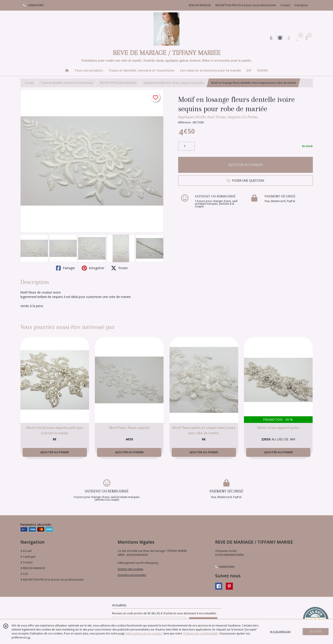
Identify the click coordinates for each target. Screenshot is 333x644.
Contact (285, 5)
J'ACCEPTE (316, 631)
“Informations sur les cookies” (144, 633)
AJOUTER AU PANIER (245, 165)
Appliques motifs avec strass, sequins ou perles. (174, 83)
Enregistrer (93, 268)
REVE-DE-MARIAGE (33, 568)
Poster (119, 268)
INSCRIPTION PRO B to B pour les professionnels (52, 580)
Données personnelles (132, 575)
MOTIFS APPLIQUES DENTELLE (118, 83)
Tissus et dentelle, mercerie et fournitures (67, 83)
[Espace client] (289, 38)
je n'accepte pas (280, 631)
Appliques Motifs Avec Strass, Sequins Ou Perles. (218, 117)
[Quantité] (186, 146)
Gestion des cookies (130, 569)
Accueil (29, 83)
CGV (24, 574)
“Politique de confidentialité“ (201, 633)
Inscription (301, 5)
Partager (66, 268)
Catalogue (28, 557)
